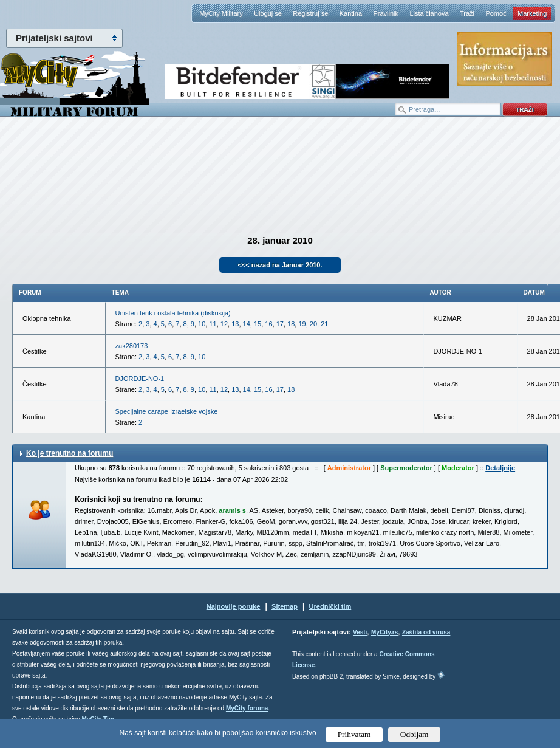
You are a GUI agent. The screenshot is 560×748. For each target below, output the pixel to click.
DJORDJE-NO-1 (140, 379)
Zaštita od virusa (426, 632)
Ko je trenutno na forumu (70, 453)
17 (280, 324)
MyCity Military (221, 13)
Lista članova (429, 13)
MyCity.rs (384, 632)
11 (213, 324)
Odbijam (415, 734)
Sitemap (285, 606)
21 (324, 324)
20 (313, 324)
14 (247, 324)
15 (258, 324)
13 (235, 324)
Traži (467, 13)
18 (291, 324)
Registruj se (310, 13)
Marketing (532, 13)
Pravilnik (386, 13)
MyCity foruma (247, 708)
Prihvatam (354, 734)
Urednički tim (330, 606)
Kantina (351, 13)
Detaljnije (500, 468)
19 (302, 324)
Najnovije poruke (234, 606)
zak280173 (132, 346)
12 (224, 324)
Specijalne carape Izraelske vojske (167, 411)
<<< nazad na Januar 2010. (280, 265)
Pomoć (496, 13)
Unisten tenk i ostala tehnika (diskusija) (173, 313)
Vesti (360, 632)
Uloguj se (268, 13)
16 (268, 324)
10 (202, 324)
